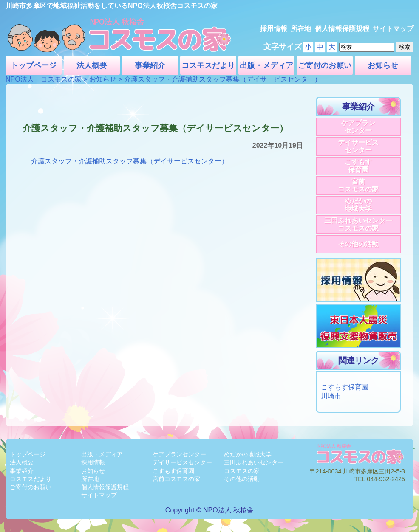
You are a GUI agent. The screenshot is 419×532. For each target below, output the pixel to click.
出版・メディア (266, 65)
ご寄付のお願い (325, 65)
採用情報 (274, 29)
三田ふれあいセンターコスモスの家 (358, 224)
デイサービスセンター (358, 146)
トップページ (34, 65)
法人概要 (92, 65)
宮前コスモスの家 (358, 185)
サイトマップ (393, 29)
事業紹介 (150, 65)
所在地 (301, 29)
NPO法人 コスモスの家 (44, 79)
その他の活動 (358, 244)
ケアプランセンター (358, 127)
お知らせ (383, 65)
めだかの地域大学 (358, 205)
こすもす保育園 (358, 166)
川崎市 (331, 396)
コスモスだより (208, 65)
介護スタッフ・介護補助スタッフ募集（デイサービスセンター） (130, 161)
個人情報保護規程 (342, 29)
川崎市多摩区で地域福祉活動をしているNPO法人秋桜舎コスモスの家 (112, 6)
